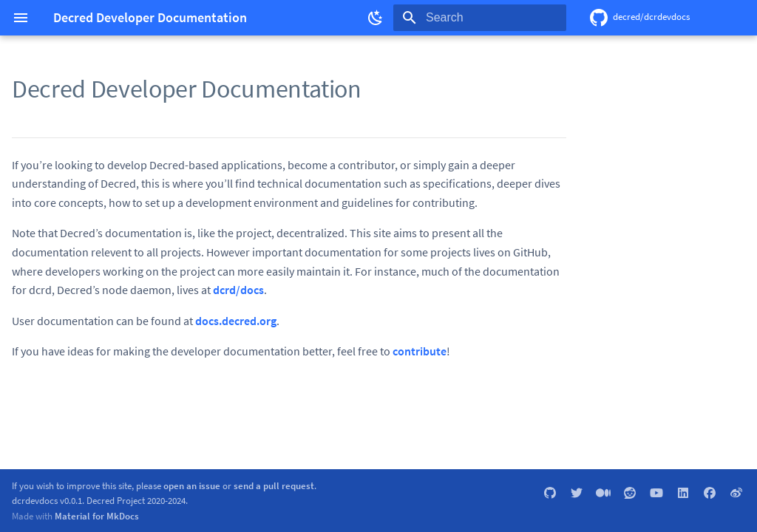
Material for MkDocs (97, 516)
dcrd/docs (238, 290)
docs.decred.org (236, 321)
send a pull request (274, 485)
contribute (420, 351)
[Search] (480, 18)
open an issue (192, 485)
